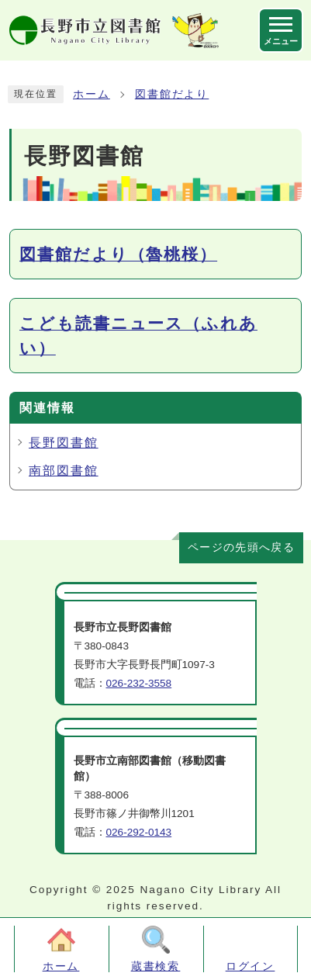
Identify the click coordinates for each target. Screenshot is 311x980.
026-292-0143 (139, 832)
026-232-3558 (139, 683)
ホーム (92, 94)
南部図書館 (64, 471)
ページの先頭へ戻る (241, 547)
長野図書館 (64, 443)
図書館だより (172, 94)
